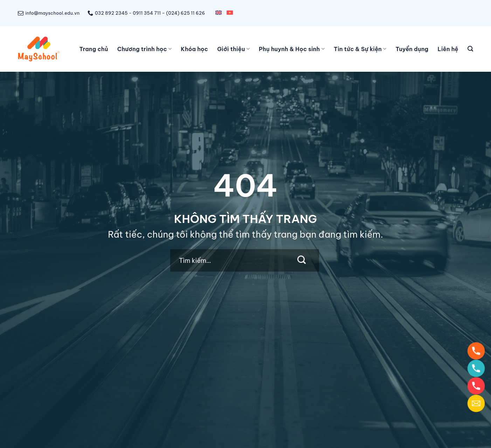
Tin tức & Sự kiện (360, 49)
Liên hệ (448, 49)
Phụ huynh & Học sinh (292, 49)
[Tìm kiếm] (470, 49)
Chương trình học (145, 49)
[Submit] (302, 260)
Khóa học (194, 49)
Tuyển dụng (412, 49)
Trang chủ (94, 49)
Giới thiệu (233, 49)
